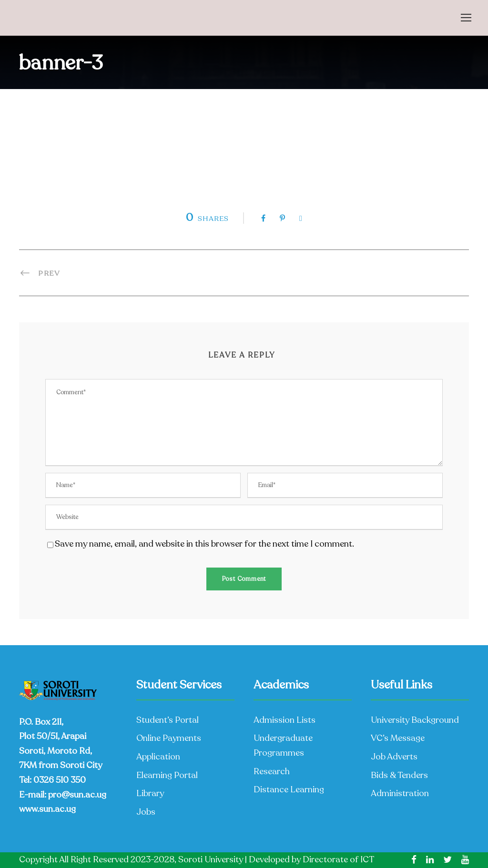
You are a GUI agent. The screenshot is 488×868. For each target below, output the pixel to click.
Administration (400, 793)
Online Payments (169, 738)
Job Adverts (394, 757)
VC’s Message (398, 738)
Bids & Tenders (399, 775)
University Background (415, 720)
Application (158, 757)
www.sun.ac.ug (47, 809)
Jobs (146, 812)
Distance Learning (289, 789)
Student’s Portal (168, 720)
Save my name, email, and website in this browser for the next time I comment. (204, 544)
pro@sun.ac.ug (77, 795)
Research (272, 771)
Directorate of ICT (338, 859)
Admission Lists (285, 720)
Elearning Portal (167, 775)
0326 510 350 (60, 780)
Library (150, 793)
